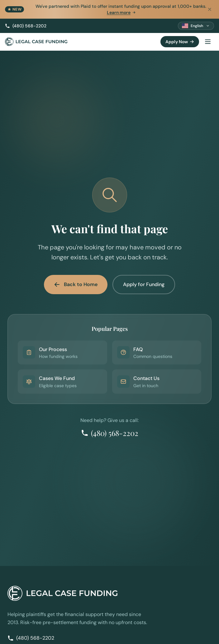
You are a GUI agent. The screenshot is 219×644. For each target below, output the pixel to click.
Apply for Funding (144, 284)
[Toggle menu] (208, 42)
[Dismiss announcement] (210, 9)
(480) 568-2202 (26, 26)
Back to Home (76, 284)
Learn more (121, 12)
